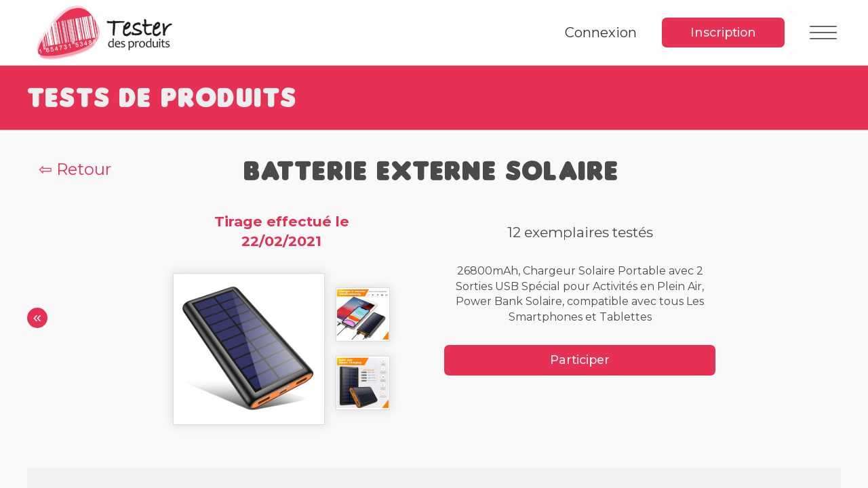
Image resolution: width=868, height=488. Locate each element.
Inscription (723, 32)
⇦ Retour (75, 169)
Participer (580, 360)
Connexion (601, 33)
